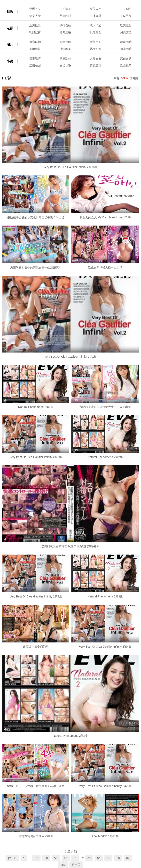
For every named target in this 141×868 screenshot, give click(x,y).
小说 (10, 61)
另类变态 (126, 32)
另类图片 (126, 49)
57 (36, 858)
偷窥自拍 (35, 42)
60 (66, 858)
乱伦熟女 (96, 32)
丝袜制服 (65, 16)
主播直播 (96, 16)
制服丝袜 (35, 32)
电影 (10, 28)
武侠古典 (126, 58)
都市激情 (35, 58)
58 (46, 858)
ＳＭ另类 (126, 16)
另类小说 (65, 65)
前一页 (12, 858)
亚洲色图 (65, 42)
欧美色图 (96, 42)
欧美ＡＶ (96, 9)
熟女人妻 (35, 16)
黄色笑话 (96, 65)
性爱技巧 (126, 65)
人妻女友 (96, 58)
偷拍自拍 (65, 25)
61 (75, 858)
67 (128, 858)
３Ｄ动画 (126, 9)
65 (108, 858)
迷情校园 (35, 65)
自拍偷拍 (65, 9)
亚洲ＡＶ (35, 9)
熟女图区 (96, 49)
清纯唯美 (65, 49)
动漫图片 (126, 42)
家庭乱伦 (65, 58)
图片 (10, 45)
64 (99, 858)
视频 (10, 12)
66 (118, 858)
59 (56, 858)
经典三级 (65, 32)
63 (89, 858)
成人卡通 (96, 25)
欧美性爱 (126, 25)
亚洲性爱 (35, 25)
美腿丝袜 (35, 49)
